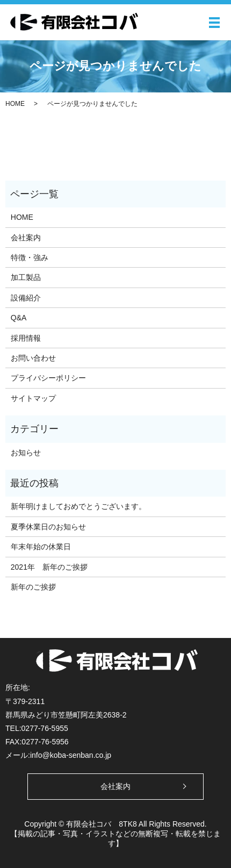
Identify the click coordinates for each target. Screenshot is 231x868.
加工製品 (26, 277)
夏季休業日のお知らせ (48, 527)
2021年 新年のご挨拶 (49, 567)
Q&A (19, 318)
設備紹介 (26, 298)
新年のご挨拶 (33, 587)
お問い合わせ (33, 358)
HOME (15, 104)
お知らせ (26, 453)
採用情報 (26, 338)
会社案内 (26, 238)
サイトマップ (33, 398)
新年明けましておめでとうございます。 (78, 506)
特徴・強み (30, 257)
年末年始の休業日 (41, 547)
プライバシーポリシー (48, 378)
